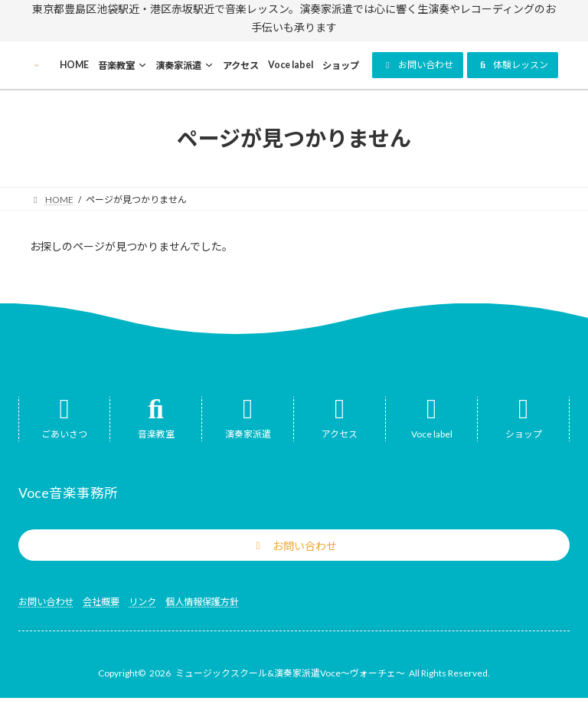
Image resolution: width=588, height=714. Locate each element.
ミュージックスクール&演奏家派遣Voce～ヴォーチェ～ (290, 673)
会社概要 (101, 602)
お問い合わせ (46, 602)
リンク (142, 602)
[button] (418, 65)
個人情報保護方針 (202, 602)
